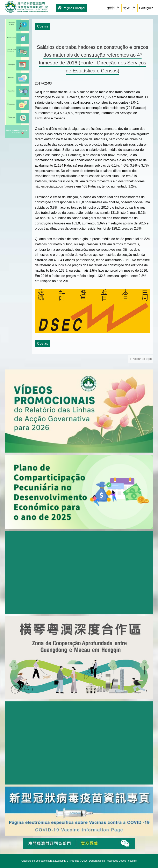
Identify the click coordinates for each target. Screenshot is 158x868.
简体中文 (129, 8)
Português (146, 8)
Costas (43, 26)
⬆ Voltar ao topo (141, 359)
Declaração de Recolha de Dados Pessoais (113, 861)
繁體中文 (113, 8)
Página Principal (71, 8)
